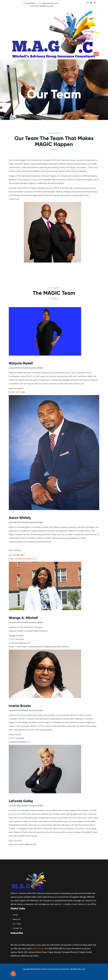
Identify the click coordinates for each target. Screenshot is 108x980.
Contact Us (17, 928)
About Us (17, 919)
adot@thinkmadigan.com (26, 559)
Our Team (17, 924)
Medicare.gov (39, 949)
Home (85, 116)
